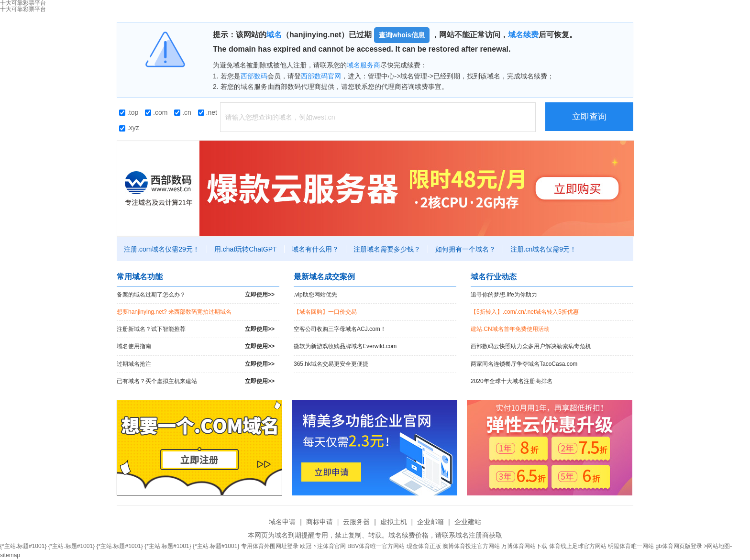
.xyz (129, 128)
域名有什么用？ (315, 249)
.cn (183, 112)
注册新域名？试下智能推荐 (196, 329)
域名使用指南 (196, 346)
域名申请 (282, 522)
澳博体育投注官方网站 (471, 546)
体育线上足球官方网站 (578, 546)
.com (156, 112)
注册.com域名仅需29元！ (162, 249)
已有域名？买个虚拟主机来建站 (196, 381)
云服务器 (356, 522)
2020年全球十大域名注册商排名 (512, 381)
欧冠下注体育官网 (323, 546)
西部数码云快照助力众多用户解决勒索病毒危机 (531, 346)
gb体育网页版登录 (678, 546)
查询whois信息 (402, 35)
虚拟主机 (394, 522)
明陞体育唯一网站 (631, 546)
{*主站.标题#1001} (23, 546)
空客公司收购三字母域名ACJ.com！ (340, 329)
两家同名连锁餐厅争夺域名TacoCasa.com (524, 364)
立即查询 (589, 117)
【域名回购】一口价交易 (325, 312)
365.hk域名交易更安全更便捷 (331, 364)
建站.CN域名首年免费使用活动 (510, 329)
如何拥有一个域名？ (465, 249)
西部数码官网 (321, 76)
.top (129, 112)
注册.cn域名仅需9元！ (543, 249)
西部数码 (254, 76)
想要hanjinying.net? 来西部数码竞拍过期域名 (174, 312)
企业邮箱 (430, 522)
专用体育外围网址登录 (270, 546)
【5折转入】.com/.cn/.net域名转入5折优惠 (525, 312)
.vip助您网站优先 (315, 295)
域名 (274, 35)
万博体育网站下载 (524, 546)
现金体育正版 (424, 546)
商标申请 (320, 522)
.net (208, 112)
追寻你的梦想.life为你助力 (504, 295)
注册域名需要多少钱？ (387, 249)
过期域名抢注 (196, 364)
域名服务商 (364, 65)
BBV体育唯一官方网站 (376, 546)
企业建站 (468, 522)
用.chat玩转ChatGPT (246, 249)
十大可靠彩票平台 (23, 9)
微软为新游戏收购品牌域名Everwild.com (345, 346)
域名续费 (523, 35)
